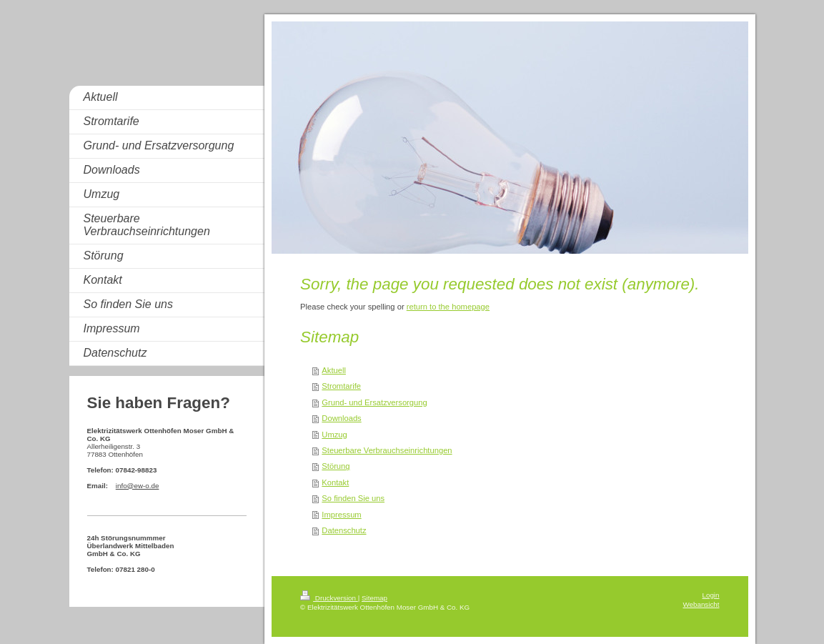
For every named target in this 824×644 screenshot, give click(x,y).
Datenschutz (344, 530)
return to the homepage (448, 307)
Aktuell (334, 370)
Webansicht (701, 604)
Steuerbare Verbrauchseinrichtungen (387, 450)
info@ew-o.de (138, 486)
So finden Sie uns (353, 498)
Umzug (334, 435)
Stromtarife (341, 386)
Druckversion (329, 598)
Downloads (341, 418)
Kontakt (335, 482)
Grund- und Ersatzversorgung (374, 402)
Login (711, 595)
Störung (336, 466)
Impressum (341, 515)
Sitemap (374, 598)
